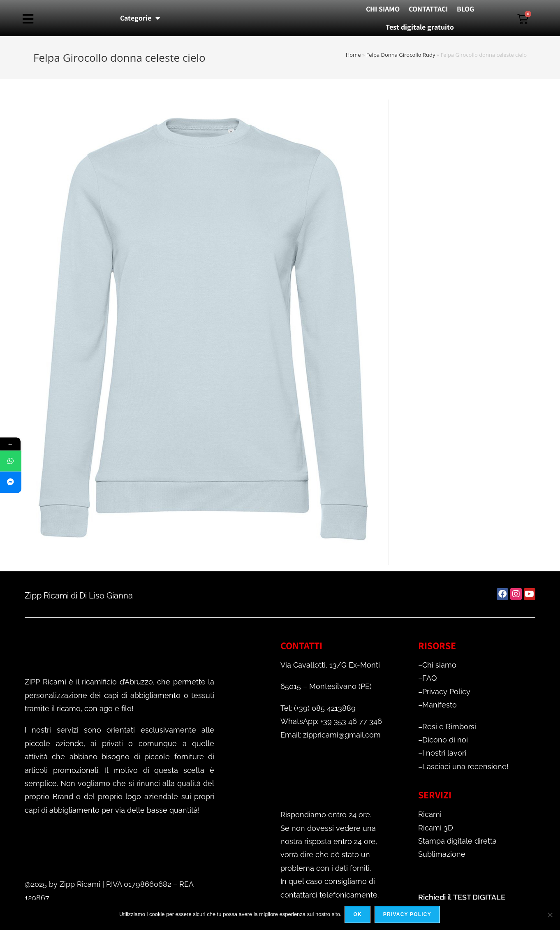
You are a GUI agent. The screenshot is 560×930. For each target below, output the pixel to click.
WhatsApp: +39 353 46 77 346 (331, 721)
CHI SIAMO (383, 9)
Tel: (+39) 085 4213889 (318, 708)
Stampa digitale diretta (457, 841)
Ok (359, 915)
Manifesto (440, 705)
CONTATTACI (428, 9)
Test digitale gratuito (420, 27)
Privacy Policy (446, 692)
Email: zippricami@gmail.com (331, 735)
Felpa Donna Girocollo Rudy (401, 55)
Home (353, 55)
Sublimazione (442, 854)
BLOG (465, 9)
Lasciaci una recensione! (465, 766)
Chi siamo (439, 665)
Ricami (430, 814)
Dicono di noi (445, 740)
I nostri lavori (444, 753)
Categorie (140, 18)
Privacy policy (408, 915)
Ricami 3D (436, 828)
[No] (550, 915)
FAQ (429, 678)
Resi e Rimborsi (449, 727)
